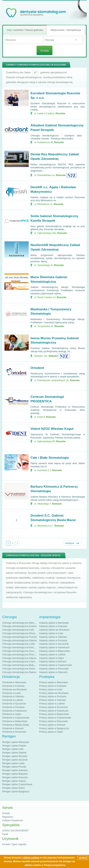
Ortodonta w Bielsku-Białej (16, 725)
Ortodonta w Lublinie (13, 700)
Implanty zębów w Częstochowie (56, 665)
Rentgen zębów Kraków (14, 746)
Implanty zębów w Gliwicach (53, 672)
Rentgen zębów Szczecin (15, 760)
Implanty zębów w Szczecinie (54, 644)
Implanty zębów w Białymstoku (55, 651)
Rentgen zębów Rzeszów (15, 777)
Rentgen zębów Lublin (13, 763)
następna (69, 543)
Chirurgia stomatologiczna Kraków (19, 626)
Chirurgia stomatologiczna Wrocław (20, 633)
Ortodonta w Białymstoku (15, 721)
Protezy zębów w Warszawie (54, 682)
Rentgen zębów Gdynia (14, 781)
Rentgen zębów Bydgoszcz (16, 792)
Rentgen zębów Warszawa (16, 742)
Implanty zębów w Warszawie (54, 623)
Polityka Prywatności (13, 820)
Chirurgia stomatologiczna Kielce (19, 669)
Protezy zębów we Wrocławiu (54, 693)
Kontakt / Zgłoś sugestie (14, 844)
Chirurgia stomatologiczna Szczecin (20, 651)
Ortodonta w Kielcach (13, 728)
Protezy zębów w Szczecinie (53, 707)
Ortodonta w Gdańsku (13, 697)
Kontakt (6, 813)
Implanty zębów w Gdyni (51, 658)
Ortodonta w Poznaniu (13, 707)
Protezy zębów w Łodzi (51, 690)
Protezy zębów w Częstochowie (55, 718)
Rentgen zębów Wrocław (15, 756)
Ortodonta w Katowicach (15, 711)
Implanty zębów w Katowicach (54, 647)
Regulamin (8, 817)
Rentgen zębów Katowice (15, 770)
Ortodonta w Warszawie (14, 682)
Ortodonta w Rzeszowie (14, 732)
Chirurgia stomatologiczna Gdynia (19, 658)
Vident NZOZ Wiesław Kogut (52, 429)
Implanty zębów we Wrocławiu (54, 630)
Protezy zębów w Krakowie (53, 686)
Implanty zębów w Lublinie (52, 655)
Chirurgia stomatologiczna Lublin (19, 644)
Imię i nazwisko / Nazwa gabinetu (25, 30)
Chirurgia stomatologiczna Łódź (18, 630)
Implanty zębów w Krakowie (53, 626)
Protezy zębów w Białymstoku (54, 714)
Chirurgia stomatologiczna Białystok (20, 665)
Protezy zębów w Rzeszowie (54, 721)
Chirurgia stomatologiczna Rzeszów (20, 655)
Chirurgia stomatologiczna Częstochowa (22, 662)
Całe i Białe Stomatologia (50, 458)
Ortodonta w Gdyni (12, 714)
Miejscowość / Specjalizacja (66, 30)
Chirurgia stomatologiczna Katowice (20, 647)
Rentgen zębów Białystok (15, 774)
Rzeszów (60, 113)
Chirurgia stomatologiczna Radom (19, 672)
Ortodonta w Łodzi (11, 693)
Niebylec (53, 356)
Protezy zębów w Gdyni (51, 732)
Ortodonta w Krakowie (13, 686)
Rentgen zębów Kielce (13, 788)
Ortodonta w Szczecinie (14, 704)
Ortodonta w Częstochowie (16, 718)
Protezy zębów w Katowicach (54, 711)
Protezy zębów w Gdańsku (53, 700)
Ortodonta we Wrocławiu (15, 690)
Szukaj (44, 50)
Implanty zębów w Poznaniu (53, 641)
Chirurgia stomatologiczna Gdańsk (20, 641)
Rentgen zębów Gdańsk (14, 753)
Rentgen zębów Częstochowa (17, 784)
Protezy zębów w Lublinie (52, 704)
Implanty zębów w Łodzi (51, 633)
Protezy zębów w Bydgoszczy (54, 728)
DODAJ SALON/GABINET (16, 831)
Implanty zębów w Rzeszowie (54, 669)
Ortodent (37, 368)
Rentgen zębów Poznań (14, 767)
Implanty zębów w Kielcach (53, 662)
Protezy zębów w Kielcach (52, 725)
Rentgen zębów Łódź (13, 749)
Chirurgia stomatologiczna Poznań (20, 637)
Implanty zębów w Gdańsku (53, 637)
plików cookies (31, 858)
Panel (5, 834)
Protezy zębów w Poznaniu (53, 697)
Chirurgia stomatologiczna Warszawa (21, 623)
